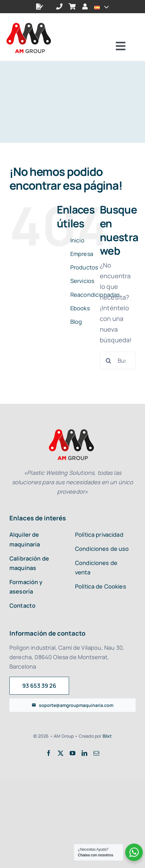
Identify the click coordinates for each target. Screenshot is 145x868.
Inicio (77, 240)
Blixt (107, 736)
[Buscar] (109, 361)
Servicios (82, 281)
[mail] (96, 753)
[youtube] (72, 753)
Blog (76, 322)
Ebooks (80, 308)
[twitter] (61, 753)
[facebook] (49, 753)
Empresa (82, 254)
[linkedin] (84, 753)
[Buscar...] (118, 361)
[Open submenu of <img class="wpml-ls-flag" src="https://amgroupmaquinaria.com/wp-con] (104, 7)
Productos (84, 267)
